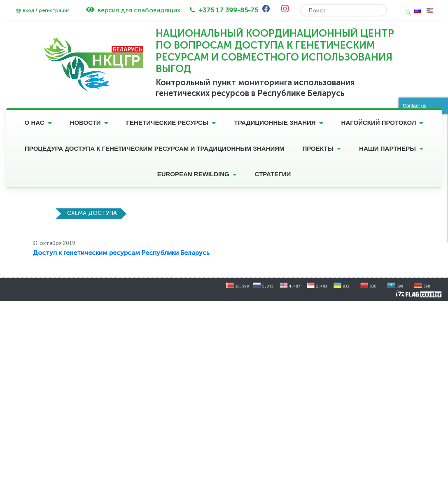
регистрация (54, 10)
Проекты (318, 148)
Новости (85, 123)
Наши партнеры (387, 148)
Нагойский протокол (379, 123)
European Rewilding (193, 174)
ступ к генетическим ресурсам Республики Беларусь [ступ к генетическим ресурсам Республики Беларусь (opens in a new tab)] (126, 253)
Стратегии (273, 174)
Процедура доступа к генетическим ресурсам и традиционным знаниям (154, 148)
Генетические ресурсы (168, 123)
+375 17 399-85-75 (228, 10)
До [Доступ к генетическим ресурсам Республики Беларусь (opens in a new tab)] (37, 253)
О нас (35, 123)
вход (28, 10)
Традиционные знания (275, 123)
